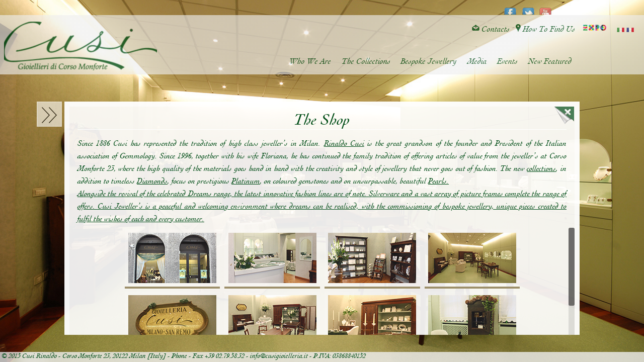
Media (478, 62)
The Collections (367, 62)
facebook (510, 8)
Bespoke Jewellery (430, 62)
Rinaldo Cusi (344, 144)
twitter (528, 8)
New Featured (550, 62)
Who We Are (312, 62)
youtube (546, 8)
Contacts (491, 29)
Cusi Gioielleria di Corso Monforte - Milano (83, 47)
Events (508, 62)
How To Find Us (545, 29)
